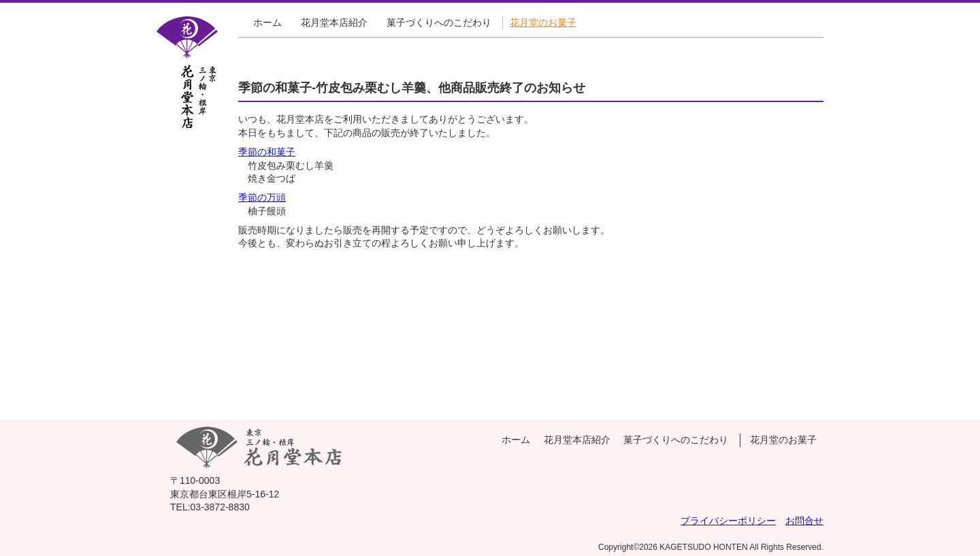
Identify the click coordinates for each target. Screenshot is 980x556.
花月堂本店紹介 (334, 22)
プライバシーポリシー (728, 521)
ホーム (267, 22)
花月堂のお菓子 (543, 22)
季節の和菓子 (267, 152)
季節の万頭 (262, 197)
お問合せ (804, 521)
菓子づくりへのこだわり (439, 22)
